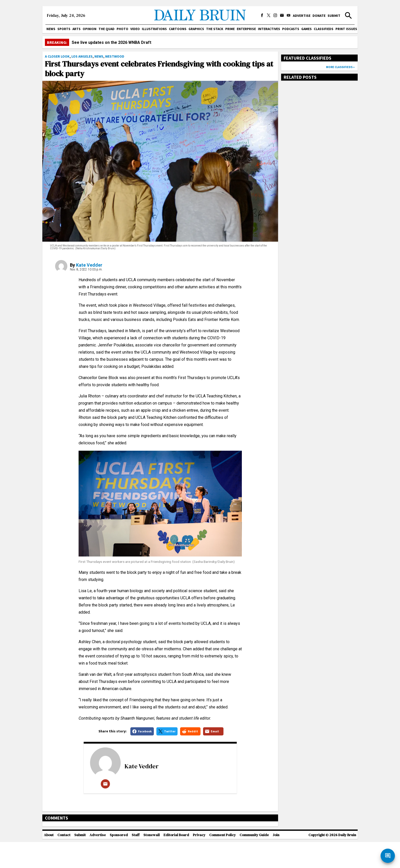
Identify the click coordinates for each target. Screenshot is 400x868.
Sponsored (119, 861)
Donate (319, 16)
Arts (77, 29)
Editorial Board (176, 861)
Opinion (90, 29)
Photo (122, 29)
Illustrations (154, 29)
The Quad (107, 29)
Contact (64, 861)
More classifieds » (340, 67)
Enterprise (246, 29)
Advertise (302, 16)
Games (307, 29)
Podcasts (291, 29)
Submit (334, 16)
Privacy (199, 861)
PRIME (230, 29)
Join (276, 861)
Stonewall (152, 861)
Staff (136, 861)
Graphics (196, 29)
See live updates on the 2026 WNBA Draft (111, 42)
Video (135, 29)
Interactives (269, 29)
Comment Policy (222, 861)
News (51, 29)
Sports (64, 29)
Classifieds (324, 29)
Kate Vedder (89, 265)
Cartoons (178, 29)
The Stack (215, 29)
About (49, 861)
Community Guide (254, 861)
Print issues (346, 29)
